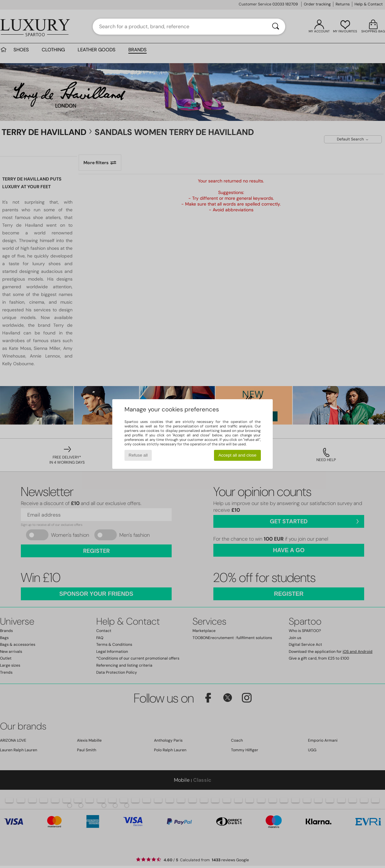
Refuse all (138, 455)
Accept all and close (238, 455)
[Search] (276, 27)
